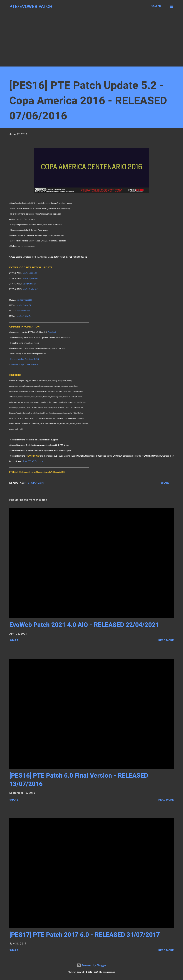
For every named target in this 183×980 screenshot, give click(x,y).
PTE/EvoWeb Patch (31, 7)
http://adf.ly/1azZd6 (24, 300)
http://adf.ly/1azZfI (24, 305)
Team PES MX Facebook (33, 461)
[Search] (156, 7)
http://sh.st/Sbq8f (29, 284)
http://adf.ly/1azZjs (24, 316)
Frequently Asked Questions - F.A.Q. (25, 359)
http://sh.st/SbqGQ (30, 273)
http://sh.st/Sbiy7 (23, 311)
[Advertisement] (91, 41)
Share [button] (165, 483)
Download (52, 332)
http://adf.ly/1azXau (30, 278)
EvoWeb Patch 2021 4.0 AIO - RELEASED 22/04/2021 (84, 625)
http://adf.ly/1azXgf (30, 289)
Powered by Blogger (91, 965)
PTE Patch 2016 (34, 483)
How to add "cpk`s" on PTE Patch (24, 365)
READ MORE (166, 640)
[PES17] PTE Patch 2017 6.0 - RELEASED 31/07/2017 (85, 935)
